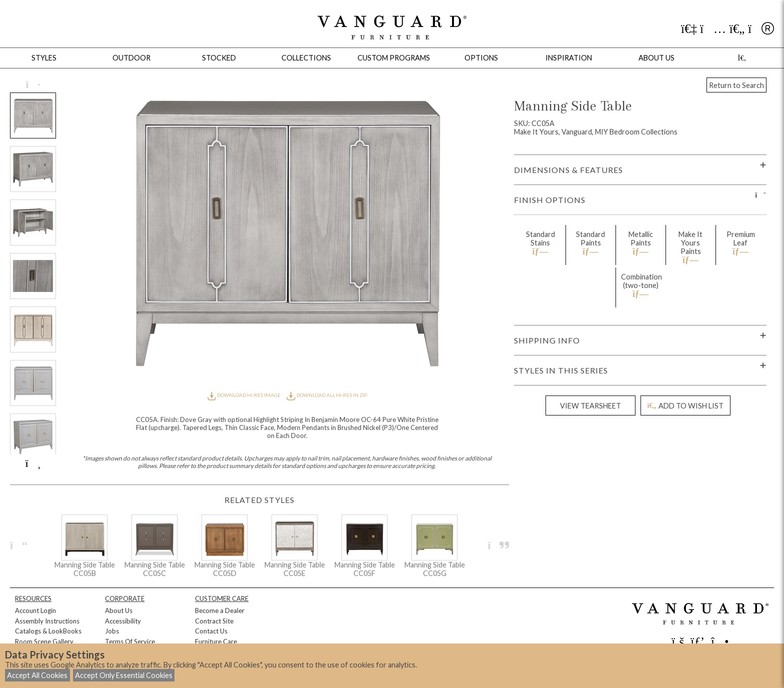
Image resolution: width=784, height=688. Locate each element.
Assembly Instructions (47, 621)
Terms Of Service (130, 641)
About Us (119, 610)
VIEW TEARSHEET (590, 406)
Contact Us (211, 631)
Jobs (112, 631)
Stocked (219, 58)
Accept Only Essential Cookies (124, 675)
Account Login (35, 610)
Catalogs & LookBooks (48, 631)
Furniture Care (216, 641)
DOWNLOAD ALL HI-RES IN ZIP (326, 395)
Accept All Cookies (37, 675)
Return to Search (736, 85)
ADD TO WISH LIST (685, 406)
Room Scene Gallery (44, 641)
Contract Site (214, 621)
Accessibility (123, 621)
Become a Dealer (220, 610)
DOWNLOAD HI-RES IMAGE (244, 395)
